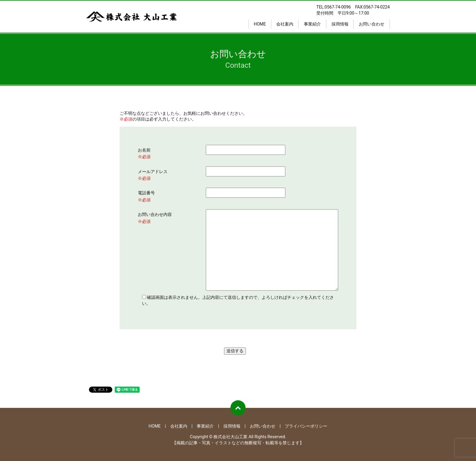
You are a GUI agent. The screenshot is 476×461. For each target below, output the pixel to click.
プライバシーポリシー (306, 426)
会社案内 (285, 24)
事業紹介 (312, 24)
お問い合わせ (372, 24)
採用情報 (340, 24)
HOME (260, 24)
